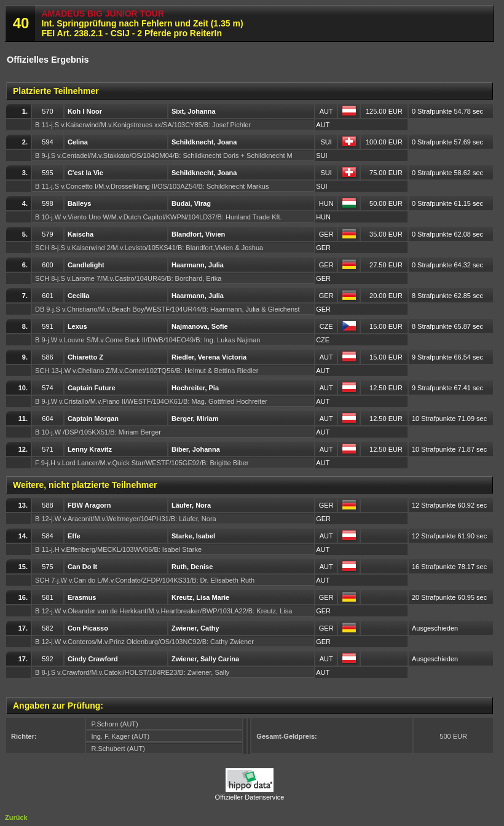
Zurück (16, 817)
